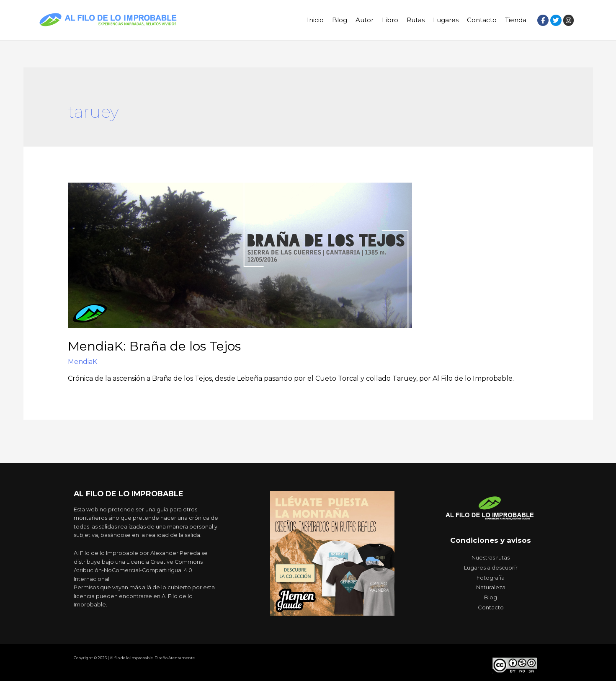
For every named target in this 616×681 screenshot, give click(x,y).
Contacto (482, 20)
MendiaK (82, 362)
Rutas (416, 20)
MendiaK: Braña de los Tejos (154, 346)
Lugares (446, 20)
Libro (390, 20)
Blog (340, 20)
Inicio (315, 20)
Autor (365, 20)
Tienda (516, 20)
